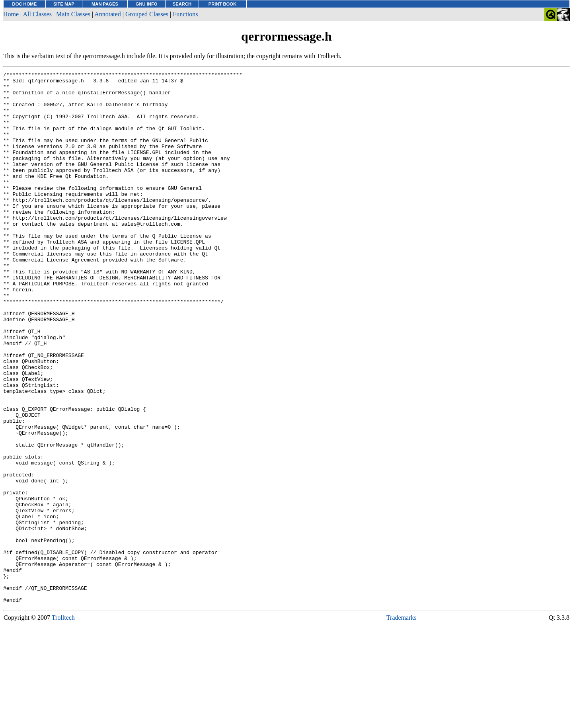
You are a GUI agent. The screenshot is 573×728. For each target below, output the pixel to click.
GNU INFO (147, 4)
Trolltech (63, 724)
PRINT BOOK (222, 4)
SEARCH (182, 4)
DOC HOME (25, 4)
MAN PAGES (105, 4)
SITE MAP (64, 4)
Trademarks (401, 724)
